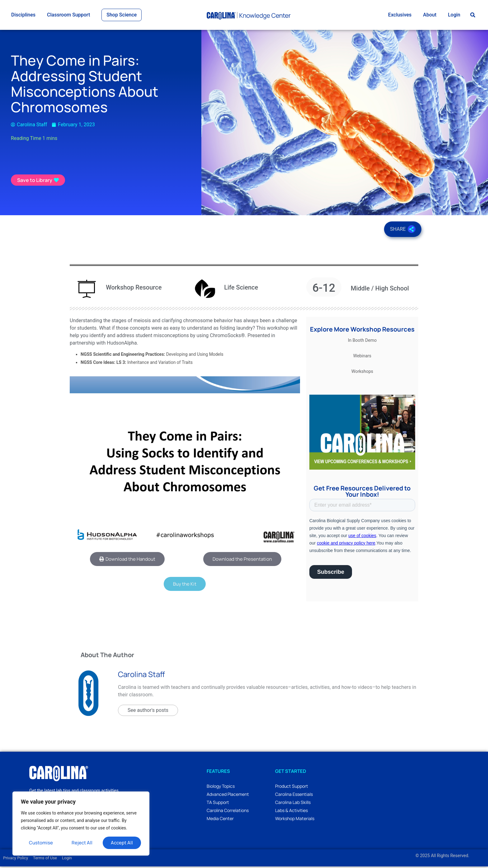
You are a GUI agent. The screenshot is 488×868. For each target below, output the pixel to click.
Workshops (362, 373)
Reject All (82, 843)
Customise (41, 843)
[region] (81, 824)
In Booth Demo (362, 341)
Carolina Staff (141, 676)
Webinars (362, 357)
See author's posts (148, 711)
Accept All (122, 843)
